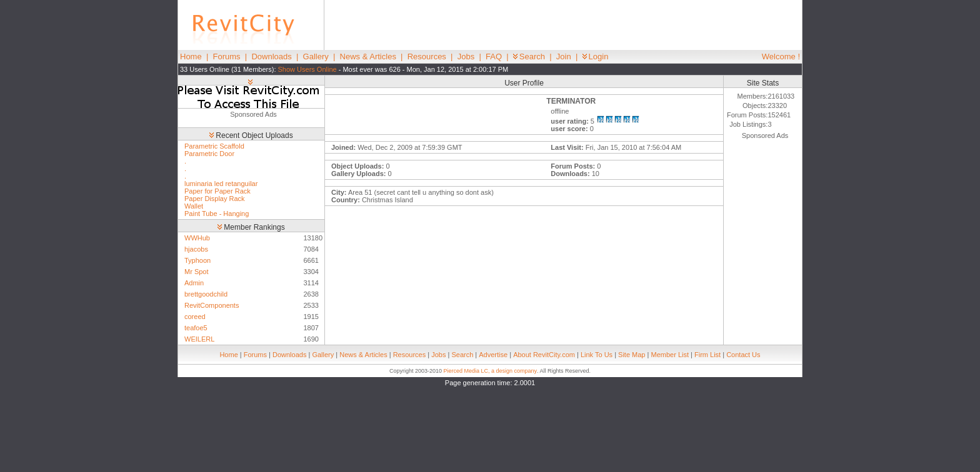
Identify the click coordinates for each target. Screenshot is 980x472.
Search (529, 57)
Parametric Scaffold (214, 146)
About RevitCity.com (544, 355)
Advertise (493, 355)
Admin (194, 283)
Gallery (316, 57)
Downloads (271, 57)
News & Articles (368, 57)
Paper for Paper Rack (217, 191)
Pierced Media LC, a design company (490, 371)
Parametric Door (209, 154)
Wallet (194, 206)
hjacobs (196, 249)
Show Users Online (307, 69)
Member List (670, 355)
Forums (227, 57)
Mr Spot (197, 272)
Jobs (466, 57)
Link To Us (597, 355)
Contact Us (743, 355)
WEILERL (199, 339)
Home (191, 57)
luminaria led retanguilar (221, 184)
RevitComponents (212, 305)
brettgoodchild (206, 294)
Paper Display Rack (215, 199)
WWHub (197, 238)
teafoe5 (196, 328)
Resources (427, 57)
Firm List (707, 355)
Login (596, 57)
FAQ (494, 57)
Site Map (632, 355)
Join (564, 57)
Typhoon (197, 260)
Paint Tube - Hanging (217, 214)
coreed (195, 317)
